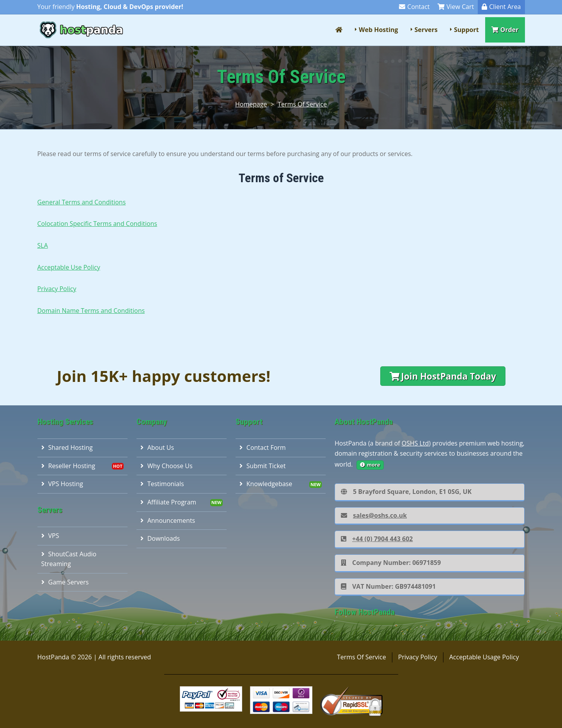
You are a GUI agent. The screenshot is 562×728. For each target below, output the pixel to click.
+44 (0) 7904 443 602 (377, 539)
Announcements (168, 520)
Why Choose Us (167, 466)
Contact (414, 7)
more (370, 465)
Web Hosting (379, 30)
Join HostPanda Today (443, 376)
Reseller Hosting (68, 466)
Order (505, 30)
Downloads (160, 538)
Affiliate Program (168, 502)
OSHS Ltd (415, 443)
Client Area (501, 7)
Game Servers (65, 582)
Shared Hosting (67, 447)
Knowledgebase (266, 484)
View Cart (456, 7)
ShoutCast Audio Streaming (69, 559)
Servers (426, 30)
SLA (43, 245)
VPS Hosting (62, 484)
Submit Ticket (263, 466)
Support (466, 30)
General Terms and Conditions (82, 202)
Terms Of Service (302, 104)
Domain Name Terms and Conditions (91, 311)
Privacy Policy (57, 289)
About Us (157, 447)
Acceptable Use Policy (69, 267)
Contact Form (263, 447)
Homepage (251, 104)
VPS (50, 536)
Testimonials (162, 484)
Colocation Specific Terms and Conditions (97, 224)
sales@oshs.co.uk (374, 515)
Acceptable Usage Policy (484, 657)
